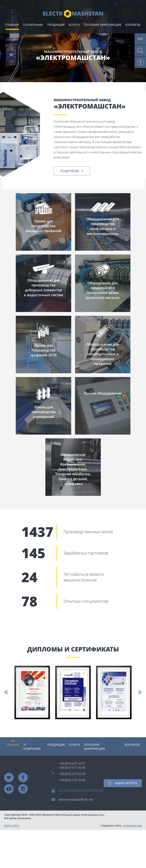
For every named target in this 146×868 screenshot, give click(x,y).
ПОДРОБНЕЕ (70, 171)
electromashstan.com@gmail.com (81, 790)
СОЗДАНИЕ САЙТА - (121, 826)
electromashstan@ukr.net (76, 799)
